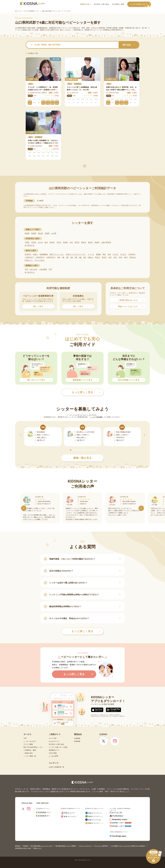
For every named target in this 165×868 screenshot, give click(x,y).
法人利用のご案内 (118, 4)
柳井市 (84, 242)
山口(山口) (34, 269)
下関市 (27, 242)
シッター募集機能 (96, 417)
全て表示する (30, 245)
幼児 (110, 257)
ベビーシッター (67, 28)
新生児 (98, 257)
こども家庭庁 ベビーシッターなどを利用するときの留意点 (128, 846)
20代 (115, 257)
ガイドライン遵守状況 (101, 846)
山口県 (54, 233)
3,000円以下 (51, 257)
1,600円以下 (29, 257)
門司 (50, 269)
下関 (26, 269)
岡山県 (40, 233)
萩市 (46, 242)
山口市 (40, 242)
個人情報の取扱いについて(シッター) (42, 846)
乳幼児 (104, 257)
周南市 (97, 242)
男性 (104, 254)
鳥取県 (27, 233)
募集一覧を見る (87, 458)
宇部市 (34, 242)
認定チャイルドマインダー (76, 254)
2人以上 (116, 254)
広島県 (47, 233)
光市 (71, 242)
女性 (109, 254)
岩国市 (65, 242)
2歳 (67, 257)
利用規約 (26, 846)
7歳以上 (90, 257)
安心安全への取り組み (101, 4)
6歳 (85, 257)
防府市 (52, 242)
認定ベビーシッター (57, 254)
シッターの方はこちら (141, 4)
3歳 (72, 257)
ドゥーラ (91, 254)
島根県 (34, 233)
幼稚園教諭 (44, 254)
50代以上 (133, 257)
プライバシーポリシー (85, 846)
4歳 (76, 257)
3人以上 (123, 254)
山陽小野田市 (106, 242)
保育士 (35, 254)
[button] (71, 450)
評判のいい (29, 260)
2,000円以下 (40, 257)
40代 (126, 257)
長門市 (77, 242)
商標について (38, 848)
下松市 (59, 242)
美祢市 (90, 242)
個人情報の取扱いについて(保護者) (66, 846)
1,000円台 (132, 254)
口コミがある (40, 260)
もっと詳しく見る (86, 631)
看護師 (98, 254)
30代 (120, 257)
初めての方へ (85, 4)
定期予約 (28, 254)
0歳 (59, 257)
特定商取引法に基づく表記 (23, 848)
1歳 (63, 257)
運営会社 (18, 846)
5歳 (80, 257)
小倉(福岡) (43, 269)
